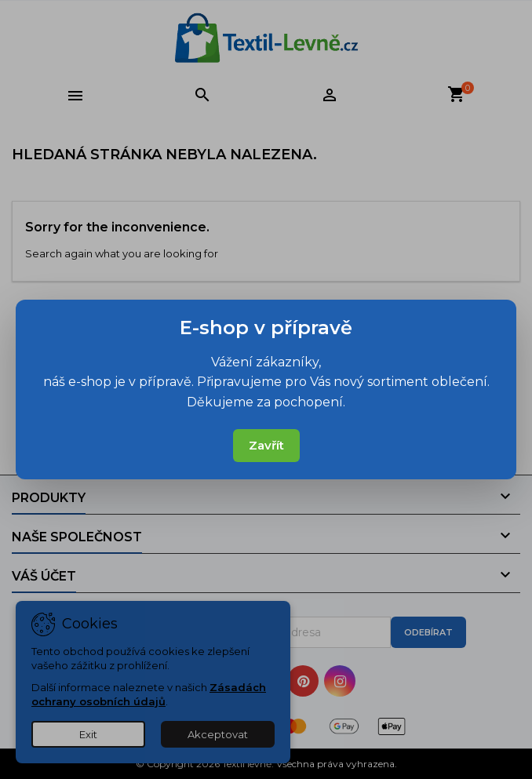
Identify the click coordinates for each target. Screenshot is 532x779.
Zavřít (266, 445)
